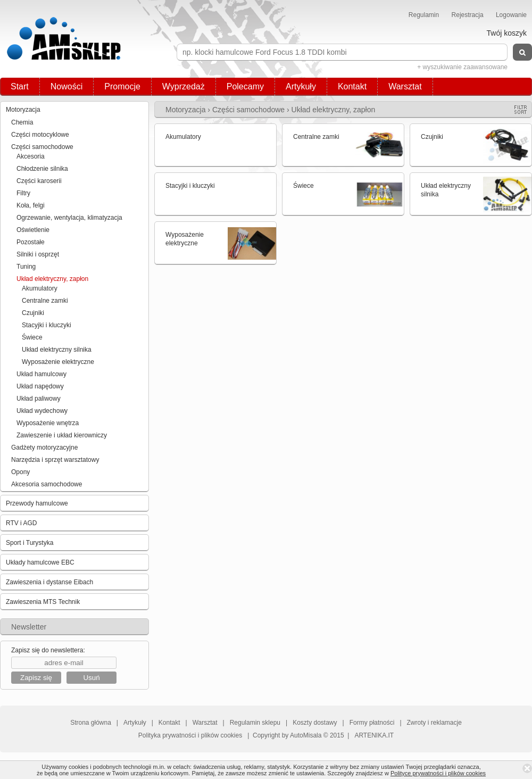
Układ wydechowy (42, 411)
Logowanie (511, 15)
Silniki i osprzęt (38, 254)
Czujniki (33, 313)
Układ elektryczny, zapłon (52, 279)
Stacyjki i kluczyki (47, 325)
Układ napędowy (40, 386)
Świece (32, 337)
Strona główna (91, 723)
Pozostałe (31, 242)
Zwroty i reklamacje (434, 723)
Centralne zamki (45, 301)
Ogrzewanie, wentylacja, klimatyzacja (69, 218)
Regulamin (424, 15)
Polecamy (245, 86)
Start (20, 86)
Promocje (122, 86)
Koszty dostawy (315, 723)
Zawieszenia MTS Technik (43, 602)
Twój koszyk (507, 33)
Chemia (22, 122)
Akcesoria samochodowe (47, 484)
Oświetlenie (33, 230)
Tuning (26, 267)
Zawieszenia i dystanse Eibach (49, 582)
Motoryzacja (23, 110)
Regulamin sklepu (255, 723)
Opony (20, 472)
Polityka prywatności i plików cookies (190, 735)
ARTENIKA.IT (374, 735)
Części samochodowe (42, 147)
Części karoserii (39, 181)
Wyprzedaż (184, 86)
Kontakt (352, 86)
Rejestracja (468, 15)
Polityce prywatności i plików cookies (438, 773)
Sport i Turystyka (30, 543)
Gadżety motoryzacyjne (44, 447)
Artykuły (301, 86)
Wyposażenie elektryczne (58, 362)
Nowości (66, 86)
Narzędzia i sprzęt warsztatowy (55, 460)
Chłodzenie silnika (42, 169)
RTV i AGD (21, 523)
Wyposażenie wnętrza (48, 423)
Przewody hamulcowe (37, 503)
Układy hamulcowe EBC (40, 562)
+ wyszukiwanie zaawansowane (462, 67)
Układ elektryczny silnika (57, 350)
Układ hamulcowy (41, 374)
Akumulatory (40, 288)
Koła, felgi (31, 205)
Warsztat (405, 86)
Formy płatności (372, 723)
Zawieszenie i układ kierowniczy (62, 435)
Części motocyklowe (40, 135)
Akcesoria (31, 156)
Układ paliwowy (39, 399)
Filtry (23, 193)
